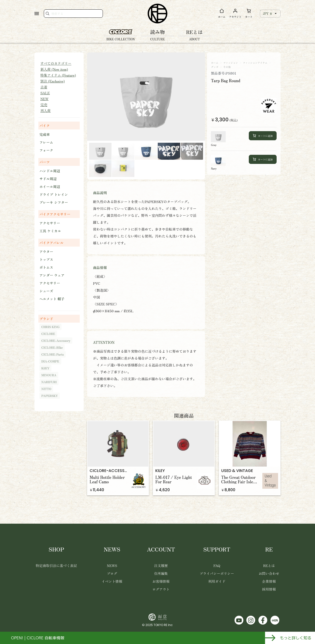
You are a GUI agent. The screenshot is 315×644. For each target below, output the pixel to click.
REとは (269, 565)
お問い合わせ (269, 573)
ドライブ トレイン (54, 194)
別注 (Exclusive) (53, 81)
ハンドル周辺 (50, 171)
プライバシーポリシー (217, 573)
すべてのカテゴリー (56, 63)
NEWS (112, 565)
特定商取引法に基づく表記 (56, 565)
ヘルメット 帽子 (52, 299)
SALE (45, 93)
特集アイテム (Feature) (58, 75)
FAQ (217, 565)
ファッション (231, 63)
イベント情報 (112, 581)
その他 (227, 67)
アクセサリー (50, 223)
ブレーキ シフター (54, 202)
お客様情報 (161, 581)
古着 (44, 87)
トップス (46, 259)
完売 (44, 105)
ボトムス (46, 267)
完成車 (45, 134)
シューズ (46, 291)
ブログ (112, 573)
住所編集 (161, 573)
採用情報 (269, 589)
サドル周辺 (48, 179)
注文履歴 (161, 565)
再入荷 (46, 110)
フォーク (46, 150)
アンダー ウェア (52, 275)
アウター (46, 251)
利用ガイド (217, 581)
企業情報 (269, 581)
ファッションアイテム (255, 63)
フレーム (46, 142)
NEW (44, 99)
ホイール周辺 (50, 187)
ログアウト (161, 589)
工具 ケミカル (50, 231)
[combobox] (270, 14)
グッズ (215, 67)
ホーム (215, 63)
